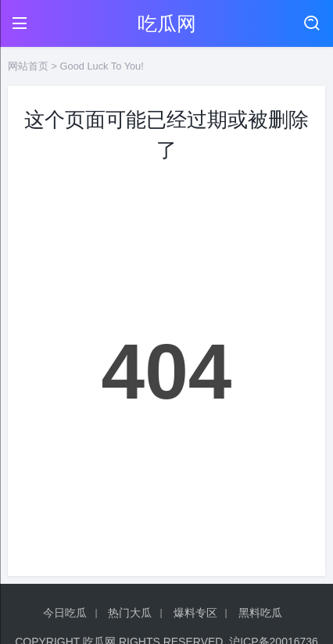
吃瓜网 (167, 23)
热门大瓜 (130, 613)
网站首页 (28, 66)
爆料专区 (195, 613)
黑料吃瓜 (260, 613)
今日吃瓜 (65, 613)
